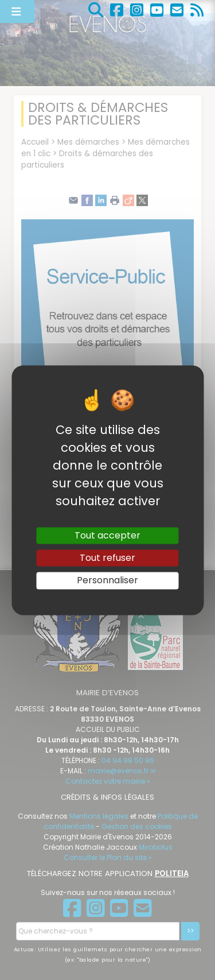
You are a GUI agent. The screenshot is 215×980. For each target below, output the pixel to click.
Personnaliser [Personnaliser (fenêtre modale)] (107, 581)
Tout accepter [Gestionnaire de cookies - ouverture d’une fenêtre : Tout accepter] (107, 535)
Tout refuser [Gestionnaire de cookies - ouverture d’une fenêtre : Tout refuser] (107, 558)
